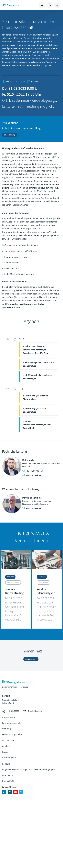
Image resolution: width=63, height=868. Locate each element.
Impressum (7, 775)
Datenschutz (8, 781)
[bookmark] (8, 82)
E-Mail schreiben (32, 475)
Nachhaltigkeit (9, 758)
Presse (5, 752)
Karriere (6, 746)
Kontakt (6, 764)
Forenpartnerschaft (11, 723)
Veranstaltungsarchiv (12, 734)
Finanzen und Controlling (25, 128)
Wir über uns (8, 740)
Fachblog (6, 729)
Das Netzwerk (9, 717)
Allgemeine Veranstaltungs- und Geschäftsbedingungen (28, 769)
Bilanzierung (10, 135)
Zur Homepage (17, 5)
